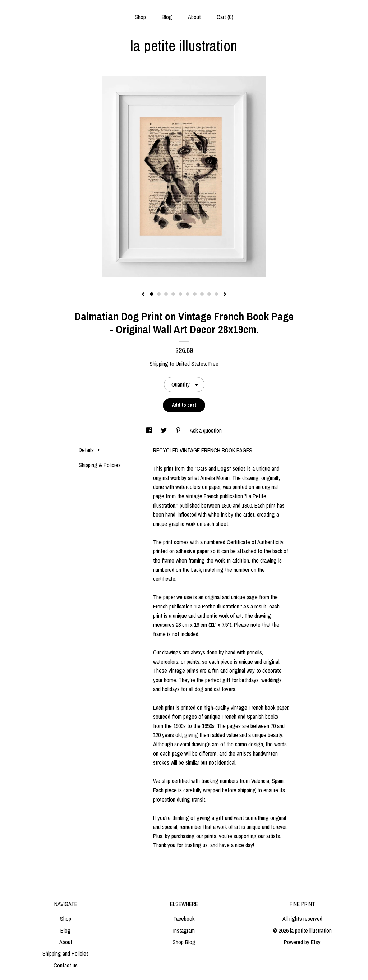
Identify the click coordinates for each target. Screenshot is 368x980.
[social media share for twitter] (164, 430)
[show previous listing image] (143, 295)
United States (191, 364)
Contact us (66, 965)
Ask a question (206, 430)
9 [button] (209, 294)
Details (89, 450)
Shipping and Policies (66, 953)
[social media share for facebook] (150, 430)
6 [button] (188, 294)
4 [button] (173, 294)
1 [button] (152, 294)
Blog (167, 17)
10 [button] (216, 294)
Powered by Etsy (302, 942)
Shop (140, 17)
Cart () (225, 17)
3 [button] (166, 294)
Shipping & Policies (100, 465)
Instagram (184, 930)
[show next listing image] (225, 295)
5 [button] (180, 294)
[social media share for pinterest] (179, 430)
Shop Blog (184, 942)
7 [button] (195, 294)
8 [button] (202, 294)
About (194, 17)
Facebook (184, 919)
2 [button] (159, 294)
